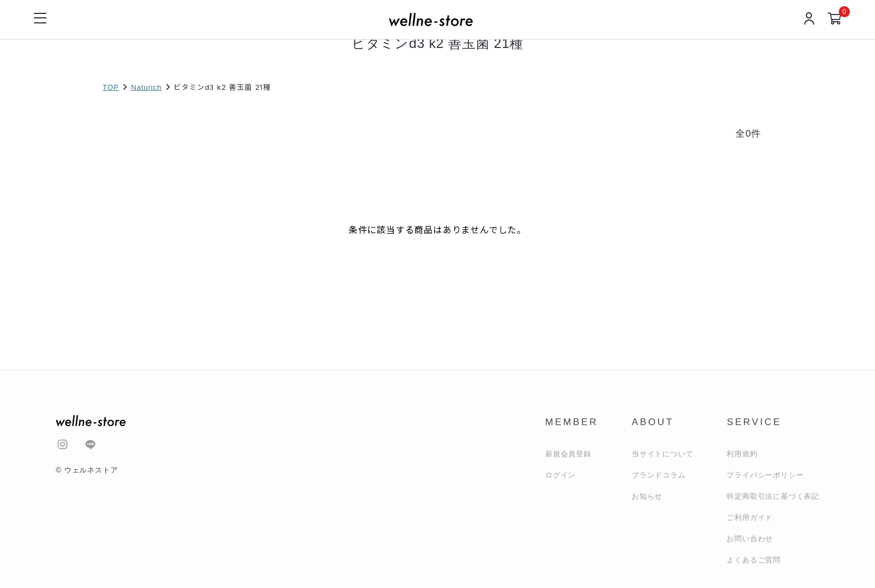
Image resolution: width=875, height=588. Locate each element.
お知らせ (647, 496)
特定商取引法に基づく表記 (773, 496)
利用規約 (742, 454)
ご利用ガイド (750, 517)
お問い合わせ (750, 539)
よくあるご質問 (754, 560)
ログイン (561, 475)
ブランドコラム (659, 475)
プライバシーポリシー (765, 475)
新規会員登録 (568, 454)
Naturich (146, 87)
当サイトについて (662, 454)
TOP (111, 87)
